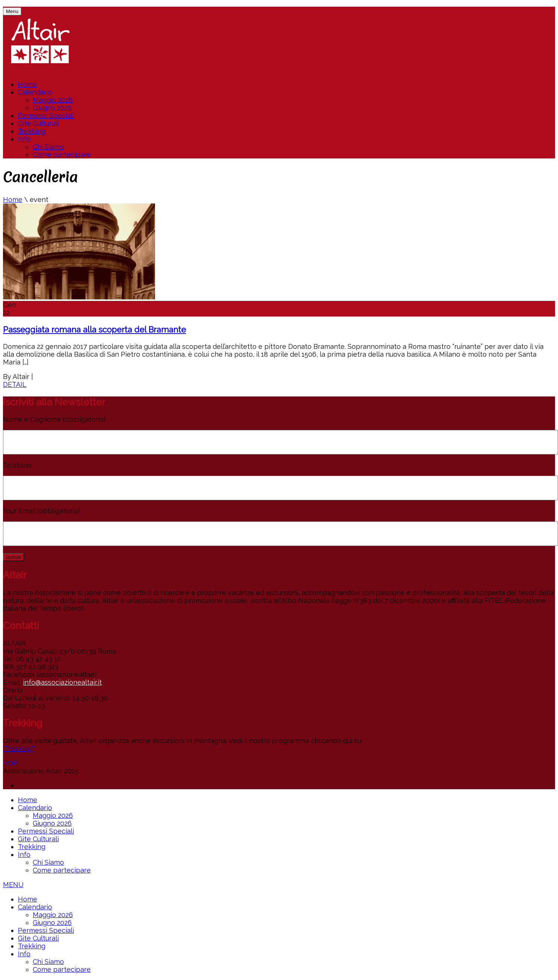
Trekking (32, 131)
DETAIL (15, 384)
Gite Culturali (38, 123)
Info (24, 139)
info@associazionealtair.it (62, 682)
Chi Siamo (48, 147)
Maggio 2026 (53, 100)
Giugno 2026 (52, 108)
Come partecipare (62, 155)
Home (28, 84)
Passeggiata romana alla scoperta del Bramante (94, 330)
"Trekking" (19, 748)
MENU (13, 885)
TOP (10, 763)
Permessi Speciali (46, 115)
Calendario (35, 92)
